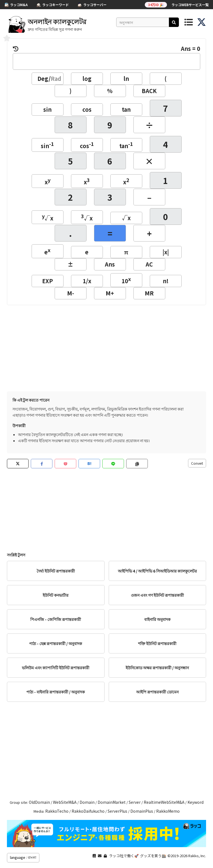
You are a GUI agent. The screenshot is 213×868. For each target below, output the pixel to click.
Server (135, 802)
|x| (166, 252)
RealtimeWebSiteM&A (164, 802)
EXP (48, 281)
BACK (149, 91)
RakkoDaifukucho (88, 811)
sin (47, 109)
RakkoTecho (57, 811)
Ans (110, 264)
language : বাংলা (23, 857)
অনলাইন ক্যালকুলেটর (57, 21)
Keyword (196, 802)
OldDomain (39, 802)
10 (126, 280)
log (87, 79)
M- (71, 293)
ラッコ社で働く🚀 (124, 856)
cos (87, 109)
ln (126, 79)
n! (166, 281)
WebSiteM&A (65, 802)
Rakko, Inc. (197, 856)
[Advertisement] (106, 347)
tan (126, 109)
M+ (110, 293)
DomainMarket (112, 802)
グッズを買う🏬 (153, 856)
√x (48, 217)
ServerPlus (117, 811)
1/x (87, 281)
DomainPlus (142, 811)
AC (149, 264)
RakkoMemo (168, 811)
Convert (197, 463)
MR (149, 293)
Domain (87, 802)
